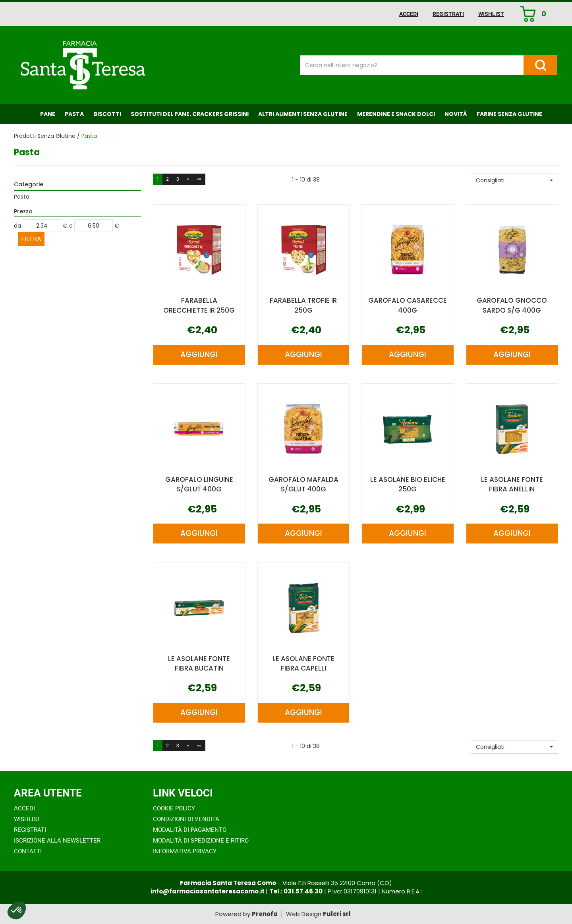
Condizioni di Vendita (186, 819)
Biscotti (107, 114)
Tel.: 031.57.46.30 (296, 891)
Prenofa (265, 914)
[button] (514, 180)
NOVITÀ (456, 114)
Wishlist (491, 14)
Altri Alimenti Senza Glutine (303, 114)
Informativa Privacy (185, 851)
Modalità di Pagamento (190, 830)
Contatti (28, 851)
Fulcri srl (337, 914)
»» (199, 179)
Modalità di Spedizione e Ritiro (201, 841)
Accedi (409, 14)
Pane (48, 114)
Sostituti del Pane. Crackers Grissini (190, 114)
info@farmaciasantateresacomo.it (208, 891)
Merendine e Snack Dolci (396, 114)
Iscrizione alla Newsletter (57, 841)
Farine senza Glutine (509, 114)
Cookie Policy (174, 808)
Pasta (74, 114)
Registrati (448, 14)
